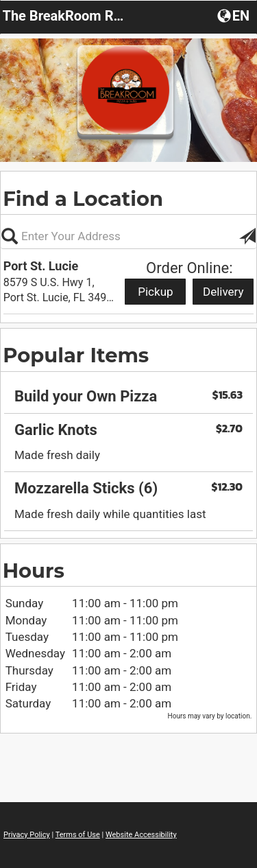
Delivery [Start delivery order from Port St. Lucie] (223, 292)
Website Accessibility (141, 835)
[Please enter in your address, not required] (128, 236)
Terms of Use (78, 835)
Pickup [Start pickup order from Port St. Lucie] (155, 292)
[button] (235, 15)
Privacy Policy (27, 835)
